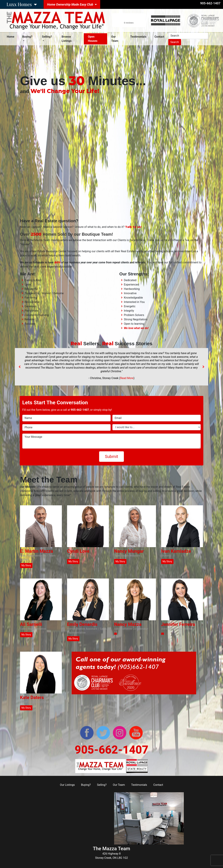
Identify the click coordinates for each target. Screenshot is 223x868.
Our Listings (67, 785)
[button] (20, 367)
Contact (159, 37)
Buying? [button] (27, 37)
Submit (111, 457)
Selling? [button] (47, 37)
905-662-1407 (210, 3)
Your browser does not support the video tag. (111, 156)
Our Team (115, 39)
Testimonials (138, 37)
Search (175, 42)
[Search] (188, 36)
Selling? (102, 785)
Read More (127, 378)
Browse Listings (67, 39)
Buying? (86, 785)
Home (11, 36)
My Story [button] (26, 565)
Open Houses (93, 39)
